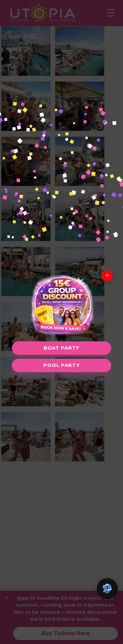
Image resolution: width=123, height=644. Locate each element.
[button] (107, 589)
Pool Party (61, 365)
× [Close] (107, 276)
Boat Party (61, 348)
